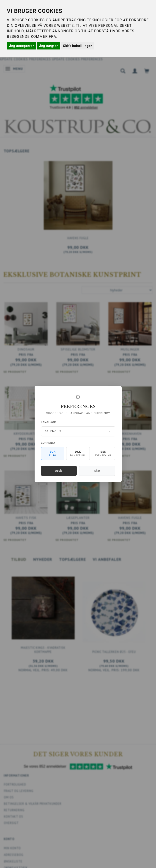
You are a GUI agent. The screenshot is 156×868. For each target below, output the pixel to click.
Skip (97, 471)
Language (48, 422)
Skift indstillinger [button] (78, 46)
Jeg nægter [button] (49, 46)
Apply (59, 471)
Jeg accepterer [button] (22, 46)
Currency (48, 443)
